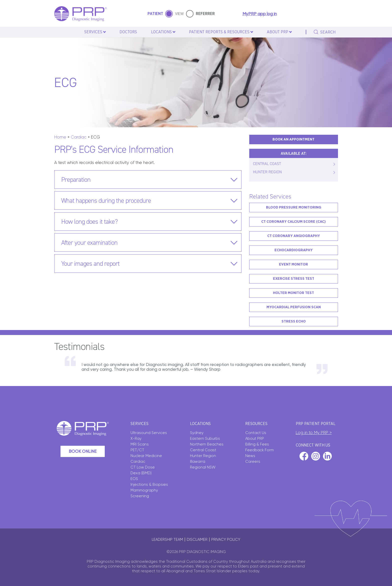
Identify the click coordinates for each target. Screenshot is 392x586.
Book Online (83, 451)
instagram (316, 456)
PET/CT (137, 450)
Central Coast (203, 450)
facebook (304, 456)
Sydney (197, 433)
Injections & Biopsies (149, 484)
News (250, 456)
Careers (253, 461)
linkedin (327, 456)
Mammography (144, 490)
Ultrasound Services (149, 433)
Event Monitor (293, 264)
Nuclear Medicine (146, 456)
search (328, 32)
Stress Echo (294, 321)
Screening (140, 496)
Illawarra (198, 461)
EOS (134, 479)
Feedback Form (259, 450)
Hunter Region (203, 456)
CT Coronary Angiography (294, 236)
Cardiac (79, 137)
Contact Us (256, 433)
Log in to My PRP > (314, 433)
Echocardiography (294, 250)
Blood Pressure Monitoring (294, 207)
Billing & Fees (257, 444)
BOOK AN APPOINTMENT (293, 139)
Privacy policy (226, 539)
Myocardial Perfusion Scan (294, 307)
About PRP (255, 438)
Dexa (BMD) (141, 473)
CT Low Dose (143, 467)
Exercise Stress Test (294, 279)
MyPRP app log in (260, 14)
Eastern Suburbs (205, 438)
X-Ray (136, 438)
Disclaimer (197, 539)
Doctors (128, 32)
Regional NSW (203, 467)
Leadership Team (167, 539)
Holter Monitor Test (293, 293)
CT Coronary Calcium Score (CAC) (293, 222)
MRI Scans (140, 444)
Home (60, 137)
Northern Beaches (207, 444)
